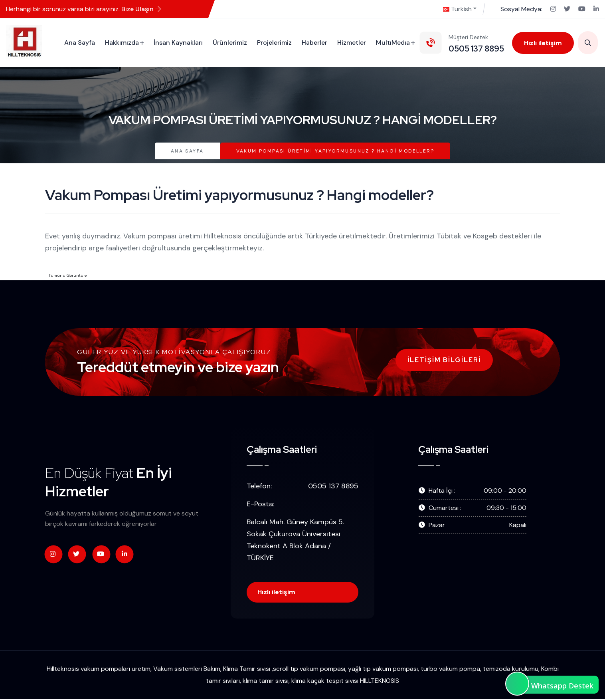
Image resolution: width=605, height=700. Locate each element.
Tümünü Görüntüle (68, 275)
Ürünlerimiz (229, 43)
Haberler (314, 43)
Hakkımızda (121, 43)
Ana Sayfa (79, 43)
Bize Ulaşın (141, 9)
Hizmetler (351, 43)
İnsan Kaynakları (177, 43)
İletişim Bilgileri (444, 360)
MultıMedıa (392, 43)
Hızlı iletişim (542, 43)
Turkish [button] (457, 9)
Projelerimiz (274, 43)
